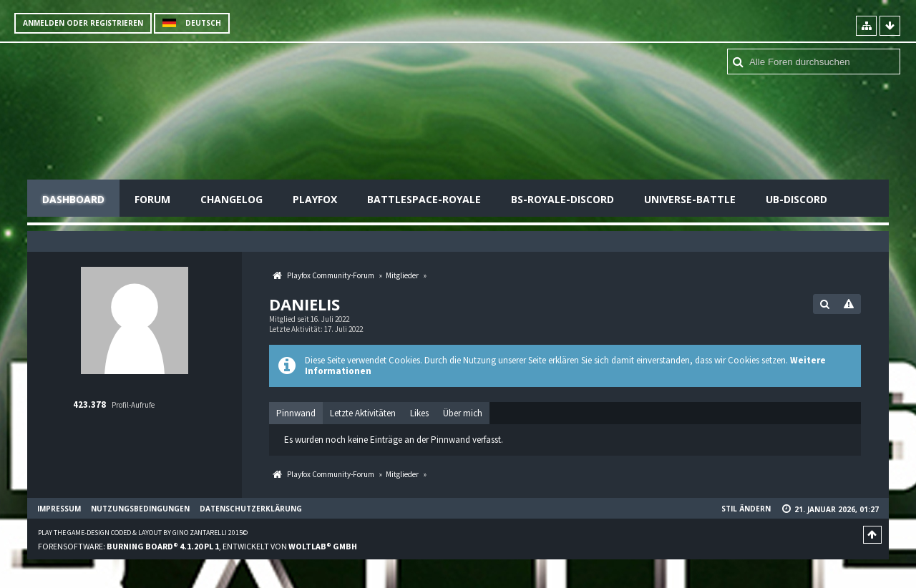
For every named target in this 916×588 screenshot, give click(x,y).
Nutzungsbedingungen (140, 509)
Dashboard (73, 199)
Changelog (232, 199)
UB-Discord (796, 199)
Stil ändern (746, 509)
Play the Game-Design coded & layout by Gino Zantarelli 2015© (143, 533)
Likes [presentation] (419, 413)
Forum (152, 199)
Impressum (59, 509)
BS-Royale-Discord (562, 199)
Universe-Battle (690, 199)
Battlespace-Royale (424, 199)
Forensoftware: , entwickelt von (198, 546)
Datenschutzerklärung (251, 509)
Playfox (315, 199)
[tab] (296, 413)
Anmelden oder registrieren (83, 23)
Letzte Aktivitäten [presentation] (363, 413)
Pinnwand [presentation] (296, 413)
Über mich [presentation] (463, 413)
